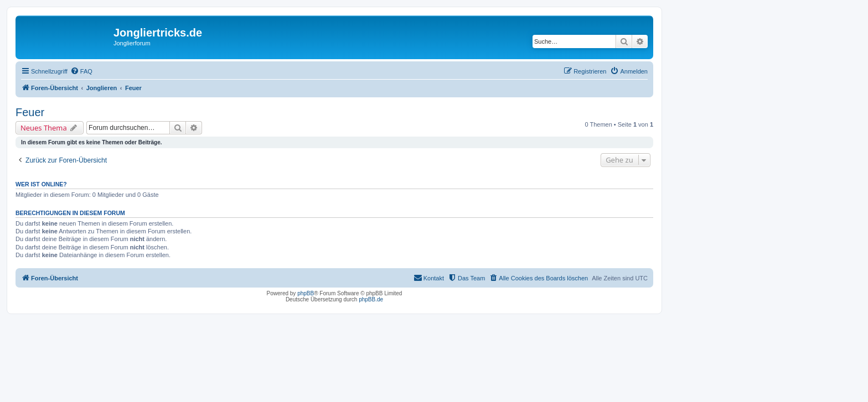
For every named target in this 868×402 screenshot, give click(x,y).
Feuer (30, 112)
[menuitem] (81, 71)
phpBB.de (371, 299)
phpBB (306, 293)
